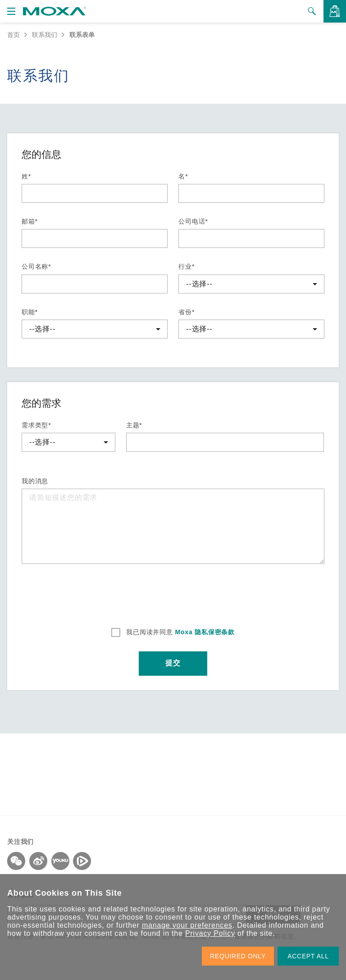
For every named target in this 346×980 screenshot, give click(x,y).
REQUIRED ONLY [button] (238, 956)
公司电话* (193, 221)
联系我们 (45, 35)
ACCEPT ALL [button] (308, 956)
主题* (134, 425)
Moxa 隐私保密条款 (204, 632)
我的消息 (35, 481)
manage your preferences (187, 925)
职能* (30, 312)
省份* (187, 312)
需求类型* (36, 425)
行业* (187, 266)
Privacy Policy (210, 933)
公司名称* (36, 266)
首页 (14, 35)
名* (183, 176)
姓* (26, 176)
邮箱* (30, 221)
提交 (173, 664)
